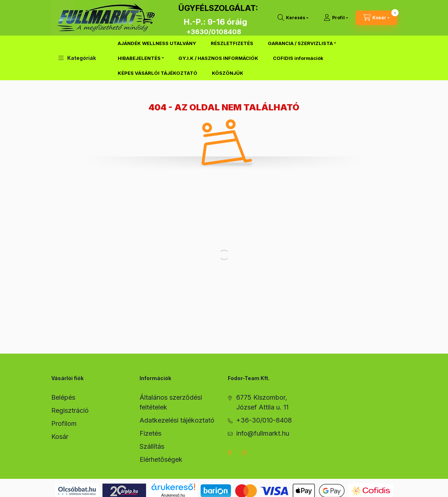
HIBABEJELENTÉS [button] (139, 58)
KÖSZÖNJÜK (228, 73)
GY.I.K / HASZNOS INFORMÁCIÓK (218, 58)
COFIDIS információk (298, 58)
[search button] (293, 18)
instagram (245, 453)
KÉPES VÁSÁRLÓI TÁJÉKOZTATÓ (158, 73)
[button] (77, 58)
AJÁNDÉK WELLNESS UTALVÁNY (157, 43)
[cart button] (376, 18)
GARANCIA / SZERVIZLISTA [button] (300, 43)
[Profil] (336, 18)
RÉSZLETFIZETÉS (232, 43)
